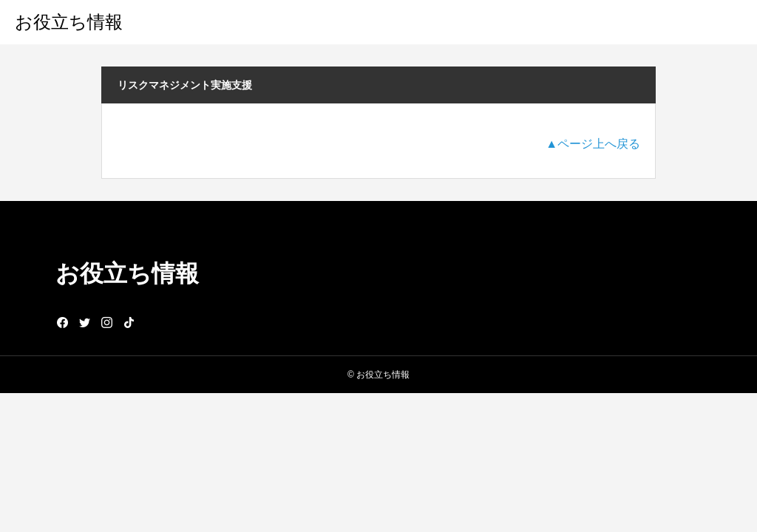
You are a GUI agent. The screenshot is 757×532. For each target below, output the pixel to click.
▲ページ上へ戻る (593, 144)
